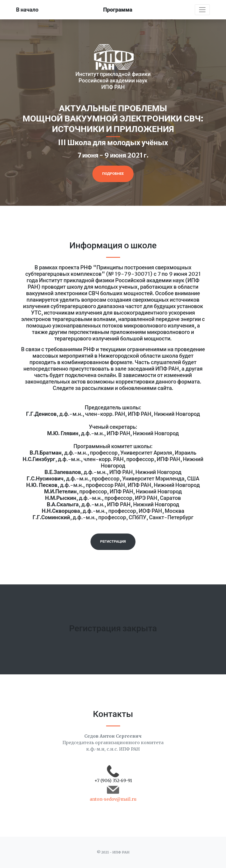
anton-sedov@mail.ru (113, 799)
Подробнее (113, 174)
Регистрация (113, 541)
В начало (27, 10)
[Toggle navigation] (202, 10)
